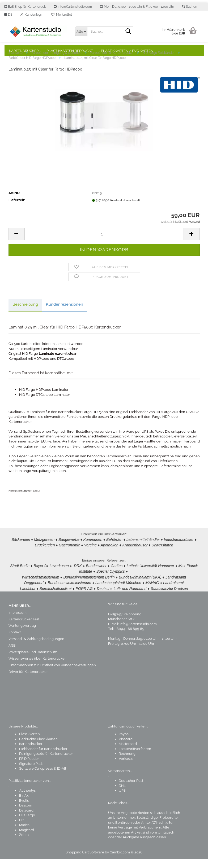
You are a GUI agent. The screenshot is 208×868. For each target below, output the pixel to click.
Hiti (22, 829)
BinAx (24, 804)
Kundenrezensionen (65, 315)
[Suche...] (81, 31)
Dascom (26, 814)
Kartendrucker (24, 51)
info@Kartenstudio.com (73, 7)
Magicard (27, 839)
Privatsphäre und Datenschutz (33, 661)
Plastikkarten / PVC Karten (127, 51)
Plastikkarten (29, 743)
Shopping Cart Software (85, 861)
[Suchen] (128, 32)
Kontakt (15, 641)
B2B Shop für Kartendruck (25, 7)
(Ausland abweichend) (125, 211)
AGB (12, 654)
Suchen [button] (190, 7)
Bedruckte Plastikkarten (38, 748)
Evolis (24, 809)
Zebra (24, 843)
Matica (24, 834)
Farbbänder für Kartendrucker (43, 758)
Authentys (27, 799)
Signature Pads (31, 772)
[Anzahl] (104, 245)
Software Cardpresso (36, 777)
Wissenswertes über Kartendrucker (37, 667)
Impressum (18, 621)
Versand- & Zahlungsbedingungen (36, 648)
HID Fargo (27, 824)
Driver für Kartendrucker (28, 680)
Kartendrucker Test (24, 628)
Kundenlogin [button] (32, 15)
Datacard (26, 819)
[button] (8, 15)
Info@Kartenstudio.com (138, 633)
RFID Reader (29, 767)
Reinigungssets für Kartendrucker (46, 762)
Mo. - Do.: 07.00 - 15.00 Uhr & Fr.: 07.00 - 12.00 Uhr (137, 7)
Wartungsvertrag (22, 634)
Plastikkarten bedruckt (70, 51)
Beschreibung (25, 315)
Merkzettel (61, 15)
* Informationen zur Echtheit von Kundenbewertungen (52, 674)
